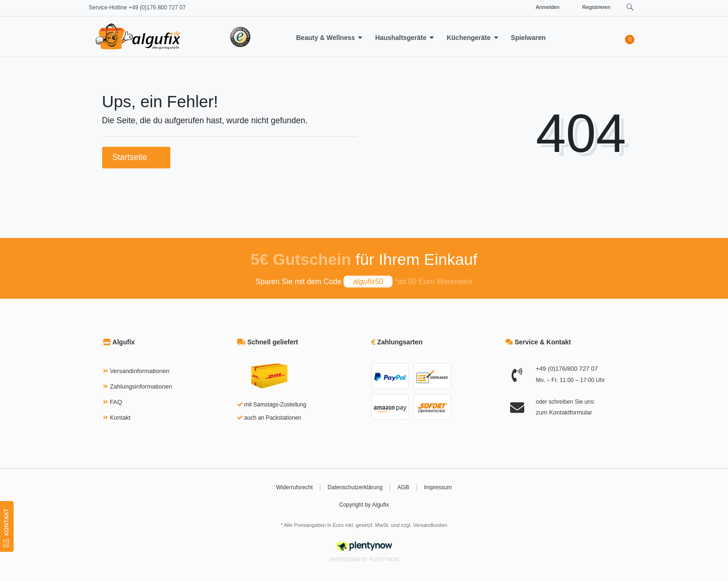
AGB (403, 487)
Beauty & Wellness (325, 38)
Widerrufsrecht (295, 487)
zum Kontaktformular (564, 412)
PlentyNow (384, 560)
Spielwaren (528, 38)
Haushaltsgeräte (401, 38)
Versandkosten (430, 525)
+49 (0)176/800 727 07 (567, 369)
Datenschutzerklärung (355, 487)
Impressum (438, 487)
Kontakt (120, 418)
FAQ (116, 402)
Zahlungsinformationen (141, 386)
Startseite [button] (136, 157)
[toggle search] (630, 7)
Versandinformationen (139, 371)
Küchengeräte (468, 38)
